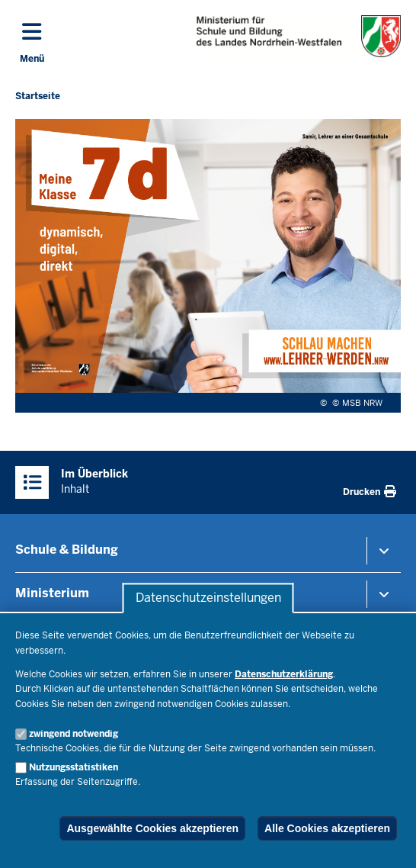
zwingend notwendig (74, 734)
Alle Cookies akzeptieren (327, 828)
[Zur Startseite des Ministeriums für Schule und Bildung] (299, 36)
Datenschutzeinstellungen (208, 598)
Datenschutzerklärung (284, 674)
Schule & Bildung (67, 550)
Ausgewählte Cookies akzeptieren (152, 828)
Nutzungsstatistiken (74, 767)
